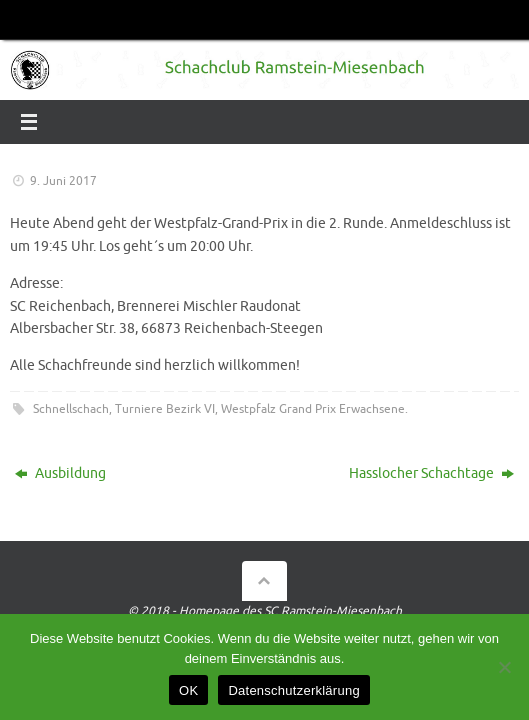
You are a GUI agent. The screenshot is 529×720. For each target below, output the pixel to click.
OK (188, 690)
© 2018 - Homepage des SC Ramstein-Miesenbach (265, 611)
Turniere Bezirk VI (165, 409)
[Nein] (504, 667)
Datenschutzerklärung (293, 690)
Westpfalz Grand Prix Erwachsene (313, 409)
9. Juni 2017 (63, 181)
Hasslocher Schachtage (431, 473)
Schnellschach (71, 409)
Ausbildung (60, 473)
